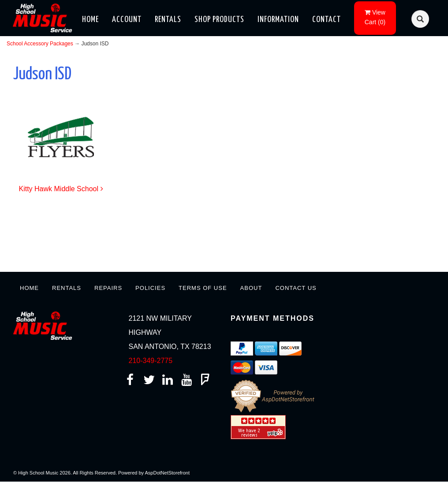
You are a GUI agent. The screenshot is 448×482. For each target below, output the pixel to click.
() (375, 17)
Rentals (168, 20)
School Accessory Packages (40, 44)
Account (127, 20)
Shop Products (219, 20)
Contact (327, 20)
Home (90, 20)
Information (278, 20)
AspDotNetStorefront (168, 473)
